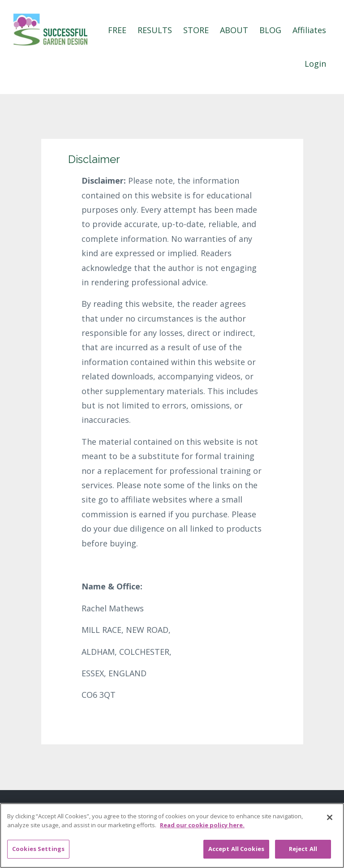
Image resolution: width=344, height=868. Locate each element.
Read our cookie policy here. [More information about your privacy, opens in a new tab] (202, 825)
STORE (196, 30)
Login (315, 64)
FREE (117, 30)
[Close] (330, 817)
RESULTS (155, 30)
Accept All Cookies (236, 849)
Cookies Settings (38, 849)
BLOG (270, 30)
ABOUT (234, 30)
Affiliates (309, 30)
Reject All (303, 849)
